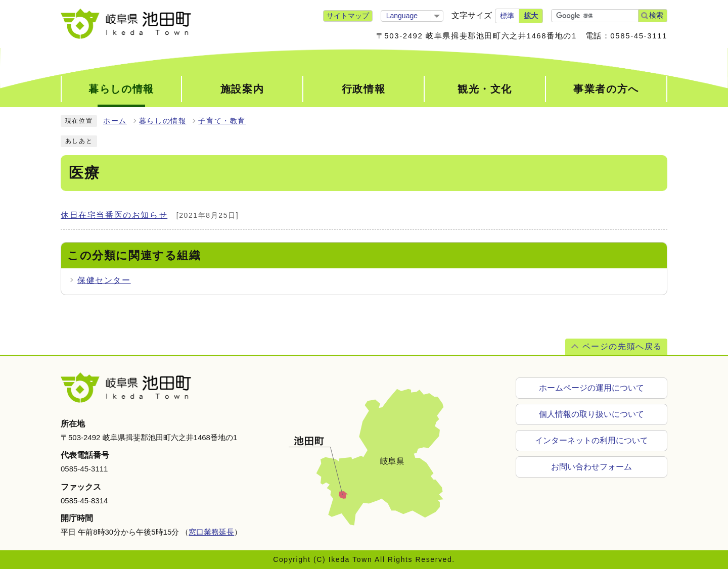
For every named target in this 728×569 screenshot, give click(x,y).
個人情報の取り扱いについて (591, 414)
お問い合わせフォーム (591, 467)
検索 (656, 15)
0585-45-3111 (84, 469)
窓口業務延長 (211, 532)
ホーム (115, 121)
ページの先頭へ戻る (622, 346)
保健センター (104, 280)
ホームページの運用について (591, 388)
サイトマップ (348, 16)
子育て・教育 (222, 121)
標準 (507, 16)
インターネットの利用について (591, 440)
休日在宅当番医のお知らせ (114, 215)
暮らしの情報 (163, 121)
